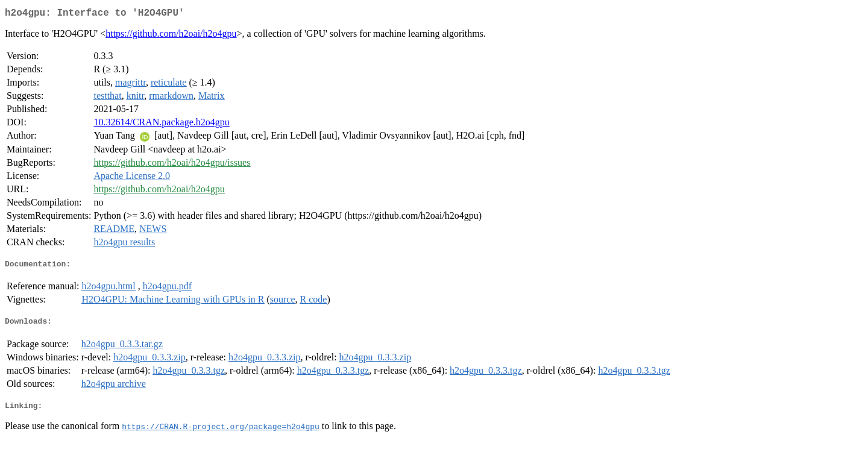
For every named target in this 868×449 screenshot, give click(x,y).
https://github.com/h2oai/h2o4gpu (171, 36)
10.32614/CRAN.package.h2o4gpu (161, 124)
